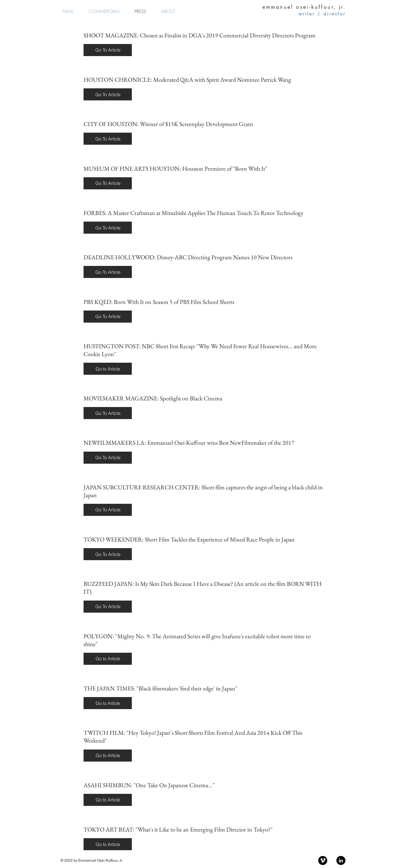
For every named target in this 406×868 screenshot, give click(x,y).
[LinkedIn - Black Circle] (341, 860)
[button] (108, 50)
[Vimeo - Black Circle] (323, 860)
